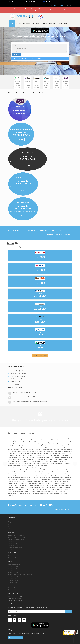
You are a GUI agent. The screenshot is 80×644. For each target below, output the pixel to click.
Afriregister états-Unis (14, 588)
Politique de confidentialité (15, 527)
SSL (33, 22)
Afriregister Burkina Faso (14, 569)
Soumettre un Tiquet (13, 556)
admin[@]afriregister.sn (19, 2)
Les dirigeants (12, 521)
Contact (60, 22)
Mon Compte (53, 22)
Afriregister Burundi (13, 571)
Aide (9, 554)
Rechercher (17, 53)
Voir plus (21, 138)
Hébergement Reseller (14, 544)
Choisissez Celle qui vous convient (59, 233)
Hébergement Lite (13, 540)
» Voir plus (18, 86)
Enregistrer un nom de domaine (16, 534)
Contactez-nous (12, 523)
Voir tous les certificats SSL (40, 354)
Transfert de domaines (37, 57)
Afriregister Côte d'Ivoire (14, 575)
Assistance (44, 22)
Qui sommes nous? (13, 519)
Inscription (54, 6)
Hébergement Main (13, 542)
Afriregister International (14, 563)
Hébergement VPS (13, 548)
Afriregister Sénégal (13, 581)
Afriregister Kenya (12, 577)
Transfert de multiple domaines (16, 538)
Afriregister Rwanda (13, 579)
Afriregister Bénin (12, 567)
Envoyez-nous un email (62, 507)
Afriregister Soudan (13, 582)
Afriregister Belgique (13, 565)
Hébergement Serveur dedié (15, 546)
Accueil (12, 22)
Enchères (67, 22)
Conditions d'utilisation (14, 525)
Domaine (19, 22)
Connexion (62, 6)
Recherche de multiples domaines (17, 536)
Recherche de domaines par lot (21, 57)
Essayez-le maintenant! (15, 636)
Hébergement (27, 22)
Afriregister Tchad (12, 586)
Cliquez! (69, 610)
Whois (38, 22)
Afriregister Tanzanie (13, 584)
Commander (20, 116)
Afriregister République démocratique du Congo (20, 573)
